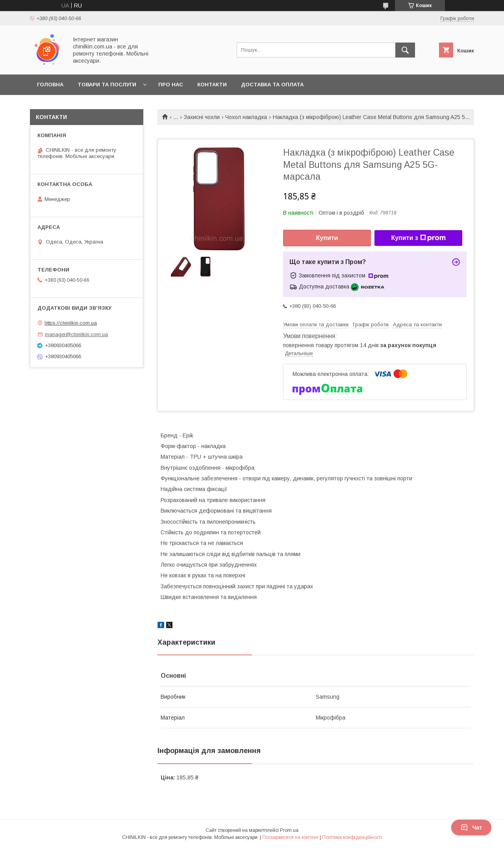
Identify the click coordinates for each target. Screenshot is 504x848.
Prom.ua (289, 830)
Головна (50, 85)
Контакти (212, 85)
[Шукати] (405, 50)
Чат (471, 828)
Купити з (418, 238)
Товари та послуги (107, 85)
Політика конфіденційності (352, 837)
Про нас (171, 85)
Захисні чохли (202, 117)
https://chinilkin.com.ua (71, 323)
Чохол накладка (246, 117)
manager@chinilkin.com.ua (76, 334)
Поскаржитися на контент (290, 837)
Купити (327, 238)
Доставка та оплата (272, 85)
